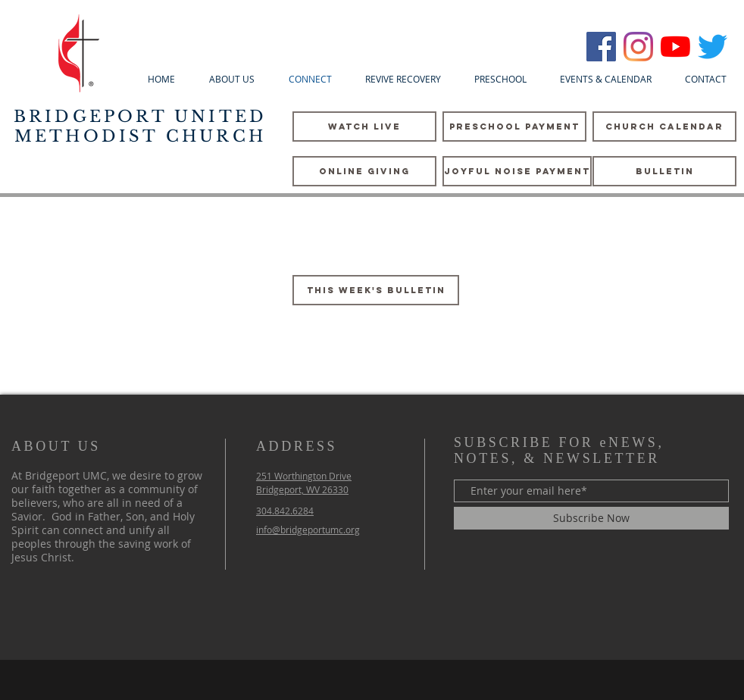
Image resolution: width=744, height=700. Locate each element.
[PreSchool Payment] (514, 127)
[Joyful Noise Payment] (517, 171)
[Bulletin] (664, 171)
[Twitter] (713, 47)
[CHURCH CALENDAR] (664, 127)
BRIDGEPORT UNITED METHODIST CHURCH (140, 127)
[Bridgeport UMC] (601, 47)
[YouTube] (675, 47)
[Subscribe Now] (591, 518)
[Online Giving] (364, 171)
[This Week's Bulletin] (376, 290)
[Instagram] (638, 47)
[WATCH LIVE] (364, 127)
